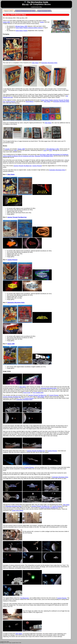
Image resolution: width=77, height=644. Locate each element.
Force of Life (27, 393)
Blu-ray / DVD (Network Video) (15, 15)
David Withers (30, 101)
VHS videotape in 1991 (53, 149)
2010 (45, 150)
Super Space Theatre (22, 31)
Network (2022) (9, 11)
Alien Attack (35, 63)
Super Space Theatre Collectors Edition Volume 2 (29, 28)
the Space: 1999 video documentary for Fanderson (54, 155)
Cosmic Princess (10, 101)
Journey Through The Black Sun (23, 166)
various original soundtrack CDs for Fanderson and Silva (19, 156)
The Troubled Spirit (38, 393)
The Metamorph (24, 598)
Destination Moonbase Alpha (49, 63)
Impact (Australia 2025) (44, 11)
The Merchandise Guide (38, 2)
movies (42, 22)
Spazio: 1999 (21, 149)
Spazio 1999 (6, 22)
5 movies (7, 149)
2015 (51, 150)
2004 (15, 150)
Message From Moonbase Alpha (44, 156)
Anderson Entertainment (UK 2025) (25, 11)
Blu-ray (25, 4)
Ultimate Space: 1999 (21, 26)
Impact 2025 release (18, 510)
